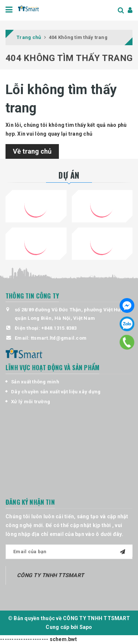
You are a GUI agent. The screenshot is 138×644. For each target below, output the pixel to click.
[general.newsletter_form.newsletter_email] (69, 552)
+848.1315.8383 (59, 328)
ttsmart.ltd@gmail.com (59, 338)
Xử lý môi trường (31, 402)
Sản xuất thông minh (35, 382)
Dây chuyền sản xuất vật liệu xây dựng (56, 392)
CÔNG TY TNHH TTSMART (50, 575)
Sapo (86, 627)
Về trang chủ (32, 151)
